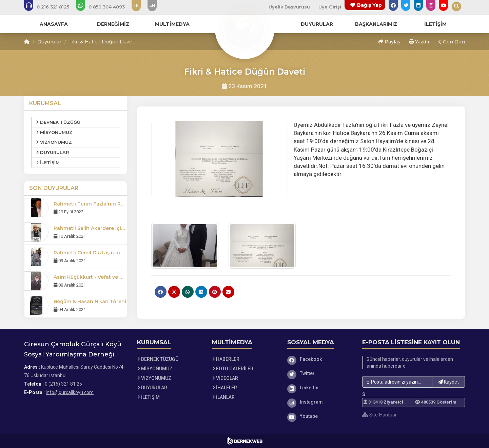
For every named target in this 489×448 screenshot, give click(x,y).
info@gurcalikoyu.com (70, 392)
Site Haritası (379, 415)
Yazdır (419, 42)
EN (152, 5)
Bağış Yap (369, 5)
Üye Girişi (330, 7)
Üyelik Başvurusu (289, 7)
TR (136, 5)
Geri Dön (452, 42)
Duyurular (49, 42)
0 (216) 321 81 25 (63, 384)
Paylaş (389, 42)
